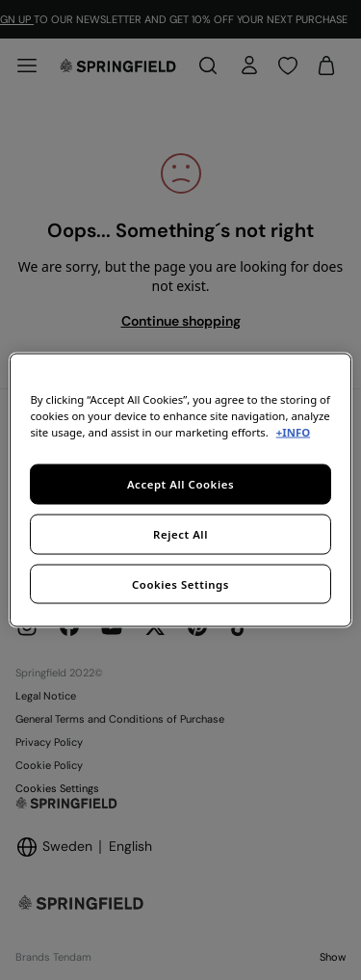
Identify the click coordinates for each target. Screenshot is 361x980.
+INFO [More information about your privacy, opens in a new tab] (293, 431)
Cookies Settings (180, 583)
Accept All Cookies (180, 483)
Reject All (180, 533)
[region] (180, 490)
